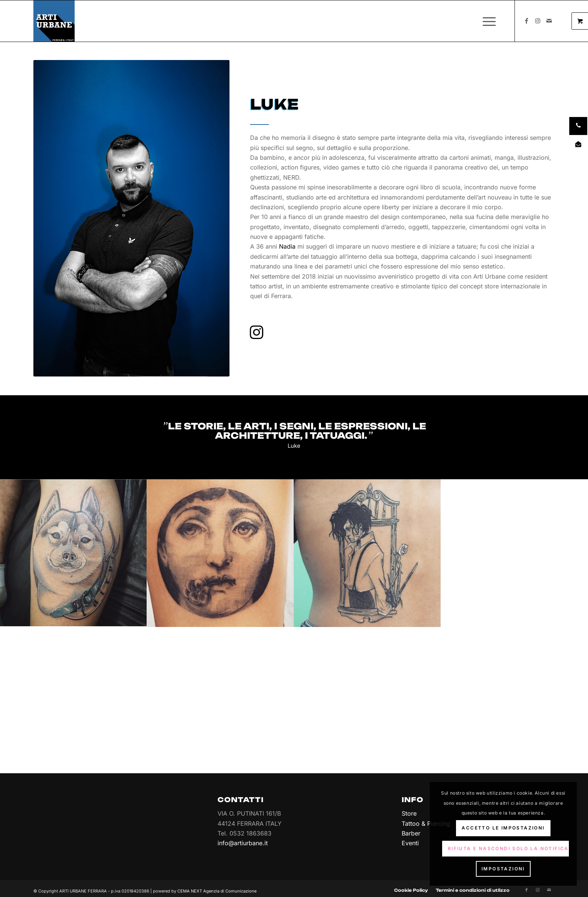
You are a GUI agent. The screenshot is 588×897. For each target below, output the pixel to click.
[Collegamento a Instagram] (538, 21)
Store (409, 813)
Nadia (287, 246)
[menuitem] (491, 21)
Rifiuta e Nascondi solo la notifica (508, 848)
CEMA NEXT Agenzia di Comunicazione (217, 886)
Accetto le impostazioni (503, 828)
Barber (411, 833)
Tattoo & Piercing (426, 823)
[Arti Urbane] (54, 21)
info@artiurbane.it (243, 843)
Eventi (410, 843)
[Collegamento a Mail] (549, 21)
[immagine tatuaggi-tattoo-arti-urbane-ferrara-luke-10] (220, 553)
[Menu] (487, 21)
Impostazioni (503, 869)
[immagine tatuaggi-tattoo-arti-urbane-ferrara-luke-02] (73, 553)
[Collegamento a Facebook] (526, 21)
